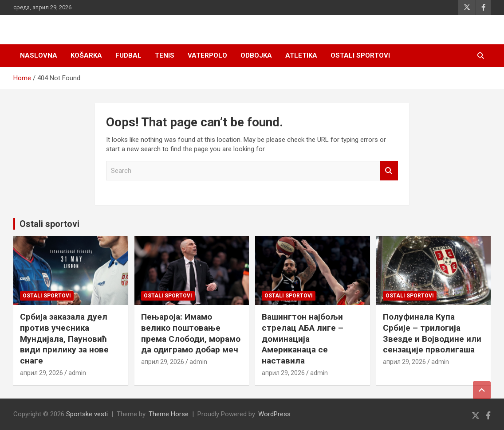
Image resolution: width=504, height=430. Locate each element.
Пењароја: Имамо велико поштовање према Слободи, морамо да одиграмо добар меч (191, 333)
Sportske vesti (87, 414)
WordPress (274, 414)
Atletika (301, 55)
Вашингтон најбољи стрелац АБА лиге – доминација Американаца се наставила (303, 339)
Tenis (165, 55)
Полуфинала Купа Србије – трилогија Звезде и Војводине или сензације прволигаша (432, 333)
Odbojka (256, 55)
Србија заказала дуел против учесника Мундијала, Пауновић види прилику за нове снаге (64, 339)
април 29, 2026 (41, 373)
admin (77, 373)
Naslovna (39, 55)
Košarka (86, 55)
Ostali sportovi (360, 55)
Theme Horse (169, 414)
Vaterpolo (207, 55)
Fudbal (128, 55)
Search (389, 171)
